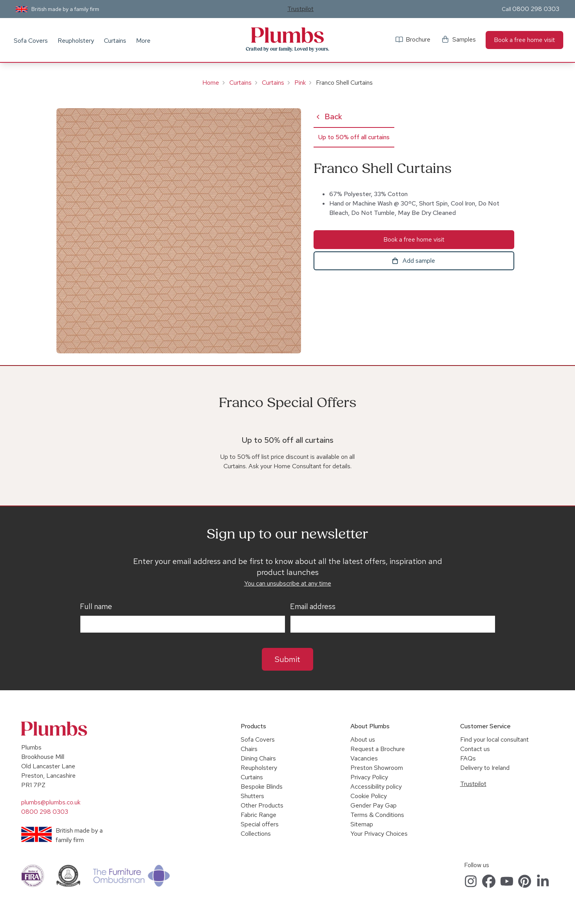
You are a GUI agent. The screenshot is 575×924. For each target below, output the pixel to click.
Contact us (475, 749)
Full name (96, 607)
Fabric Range (258, 815)
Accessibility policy (376, 787)
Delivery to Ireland (485, 768)
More (143, 41)
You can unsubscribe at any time (288, 583)
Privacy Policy (369, 777)
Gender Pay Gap (374, 805)
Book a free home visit (524, 40)
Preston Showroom (377, 768)
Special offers (260, 824)
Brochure (418, 39)
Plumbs (287, 35)
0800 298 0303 (536, 9)
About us (363, 739)
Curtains (115, 41)
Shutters (252, 796)
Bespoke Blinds (262, 787)
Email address (313, 607)
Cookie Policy (369, 796)
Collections (256, 834)
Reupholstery (76, 41)
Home (211, 83)
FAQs (468, 758)
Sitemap (362, 824)
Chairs (249, 749)
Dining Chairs (258, 758)
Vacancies (364, 758)
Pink (300, 83)
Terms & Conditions (377, 815)
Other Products (262, 805)
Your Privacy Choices (379, 834)
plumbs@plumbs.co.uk (51, 802)
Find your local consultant (494, 739)
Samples (464, 39)
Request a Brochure (378, 749)
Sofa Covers (31, 41)
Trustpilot (300, 9)
